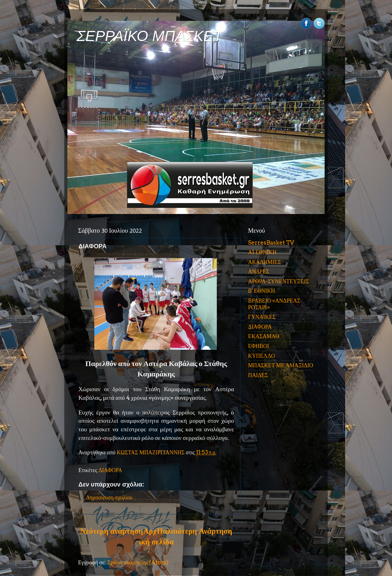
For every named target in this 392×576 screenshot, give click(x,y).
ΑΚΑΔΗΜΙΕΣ (264, 262)
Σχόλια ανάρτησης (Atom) (138, 562)
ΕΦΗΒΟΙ (258, 346)
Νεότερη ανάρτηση (111, 531)
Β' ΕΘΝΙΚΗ (262, 291)
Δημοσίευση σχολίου (109, 497)
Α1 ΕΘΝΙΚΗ (262, 252)
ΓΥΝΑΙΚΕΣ (262, 317)
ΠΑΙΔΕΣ (258, 375)
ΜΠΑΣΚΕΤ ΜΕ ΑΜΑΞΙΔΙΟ (281, 365)
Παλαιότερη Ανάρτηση (194, 531)
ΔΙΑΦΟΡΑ (110, 470)
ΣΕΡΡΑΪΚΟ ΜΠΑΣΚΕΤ (149, 36)
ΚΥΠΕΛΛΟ (262, 356)
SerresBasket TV (271, 243)
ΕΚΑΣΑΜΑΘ (264, 336)
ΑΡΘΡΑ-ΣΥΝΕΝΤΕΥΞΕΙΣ (279, 281)
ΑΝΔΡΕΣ (259, 271)
